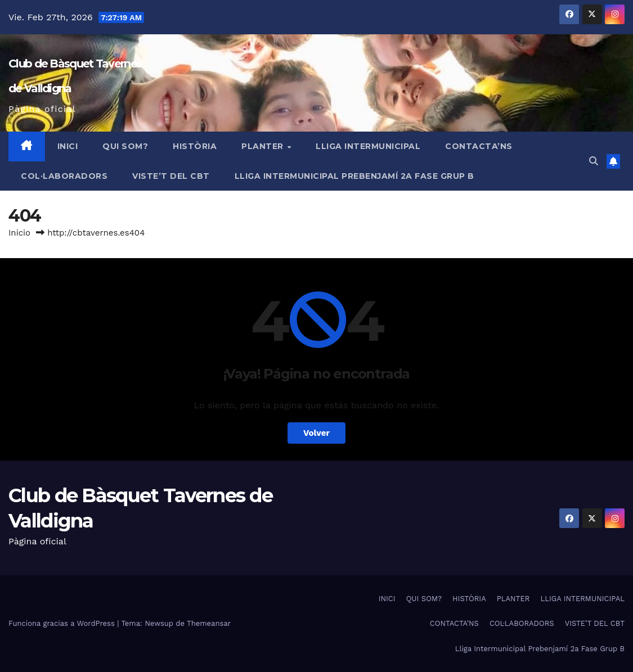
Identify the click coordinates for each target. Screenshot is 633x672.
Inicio (19, 233)
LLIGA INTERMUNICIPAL (368, 146)
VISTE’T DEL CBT (171, 176)
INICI (68, 146)
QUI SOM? (125, 146)
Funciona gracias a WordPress (63, 623)
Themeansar (209, 623)
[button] (594, 161)
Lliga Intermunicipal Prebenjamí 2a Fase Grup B (354, 176)
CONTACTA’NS (479, 146)
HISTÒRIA (195, 146)
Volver (316, 433)
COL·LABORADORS (64, 176)
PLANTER (264, 146)
